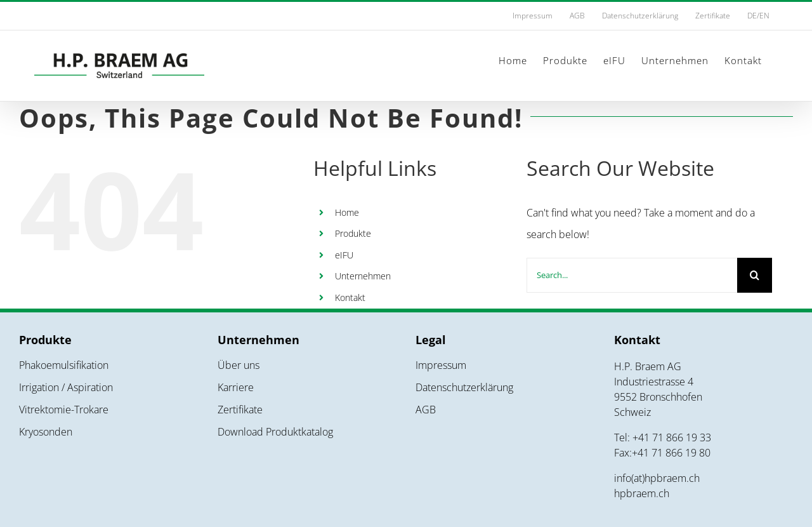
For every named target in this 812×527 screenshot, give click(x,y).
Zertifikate (240, 410)
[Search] (755, 275)
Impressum (441, 365)
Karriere (236, 387)
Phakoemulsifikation (64, 365)
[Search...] (632, 275)
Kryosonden (46, 432)
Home (347, 212)
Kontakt (350, 297)
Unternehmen (363, 276)
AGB (426, 410)
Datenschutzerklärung (464, 387)
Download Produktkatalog (275, 432)
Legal (431, 340)
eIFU (344, 255)
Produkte (353, 233)
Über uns (239, 365)
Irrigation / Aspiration (66, 387)
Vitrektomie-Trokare (64, 410)
